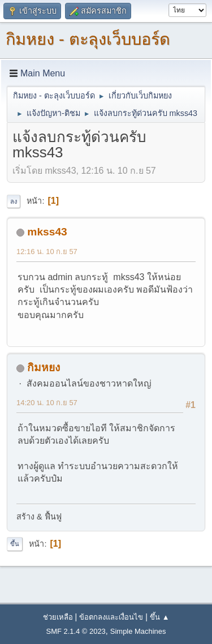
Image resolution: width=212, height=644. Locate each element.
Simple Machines (138, 631)
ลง (14, 201)
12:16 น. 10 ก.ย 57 (47, 252)
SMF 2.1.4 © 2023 (76, 631)
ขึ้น (15, 544)
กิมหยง (44, 368)
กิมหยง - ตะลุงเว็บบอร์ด (88, 39)
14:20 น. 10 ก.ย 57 (47, 403)
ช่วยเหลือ (58, 617)
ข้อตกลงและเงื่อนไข (111, 617)
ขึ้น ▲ (159, 617)
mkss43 (47, 232)
